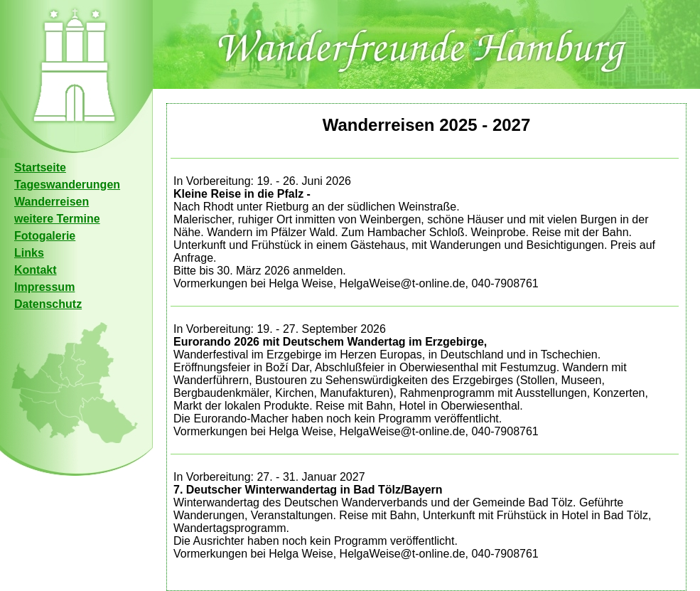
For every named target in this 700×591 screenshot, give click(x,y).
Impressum (44, 287)
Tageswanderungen (67, 185)
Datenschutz (48, 304)
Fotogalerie (45, 236)
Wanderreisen (52, 202)
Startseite (40, 167)
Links (29, 253)
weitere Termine (57, 219)
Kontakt (36, 270)
